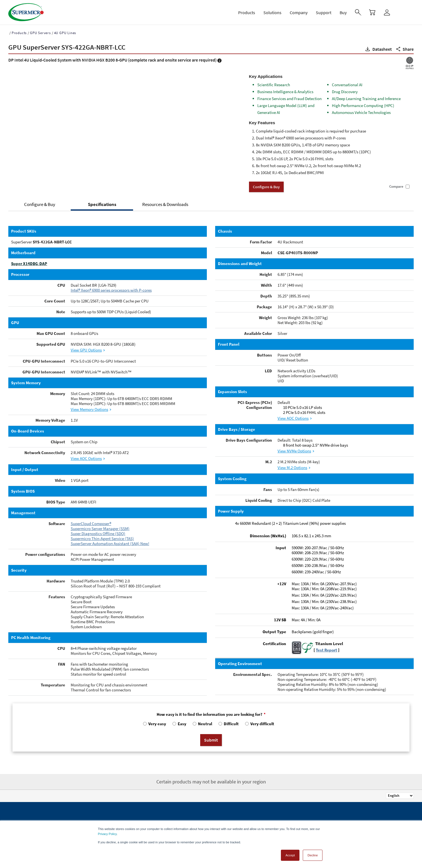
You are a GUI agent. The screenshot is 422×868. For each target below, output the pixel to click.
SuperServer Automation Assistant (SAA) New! (110, 544)
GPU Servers (40, 33)
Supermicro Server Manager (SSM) (100, 529)
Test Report (326, 650)
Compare (396, 187)
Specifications (102, 204)
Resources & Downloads (165, 204)
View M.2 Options (292, 468)
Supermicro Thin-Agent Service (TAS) (102, 539)
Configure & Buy (40, 204)
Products (19, 33)
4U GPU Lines (65, 33)
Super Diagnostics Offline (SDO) (98, 534)
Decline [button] (313, 855)
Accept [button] (290, 855)
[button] (378, 49)
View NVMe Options (294, 451)
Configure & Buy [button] (266, 187)
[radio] (154, 725)
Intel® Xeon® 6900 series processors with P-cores (111, 290)
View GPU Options (86, 350)
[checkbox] (211, 725)
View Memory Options (89, 409)
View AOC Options (86, 458)
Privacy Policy (107, 834)
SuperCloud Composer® (91, 524)
